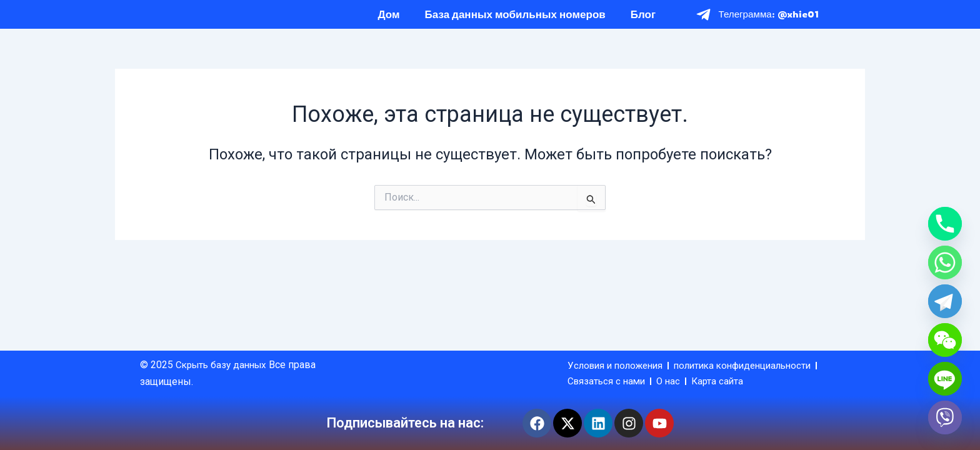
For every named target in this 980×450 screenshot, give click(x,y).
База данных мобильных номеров (515, 20)
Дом (389, 20)
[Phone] (945, 224)
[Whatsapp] (945, 262)
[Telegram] (945, 301)
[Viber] (945, 417)
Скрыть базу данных (225, 347)
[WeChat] (945, 340)
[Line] (945, 379)
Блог (643, 20)
